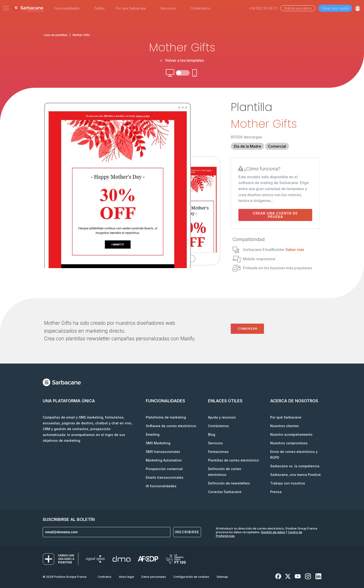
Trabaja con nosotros (288, 483)
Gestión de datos (273, 532)
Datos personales (154, 577)
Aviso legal (126, 577)
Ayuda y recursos (222, 417)
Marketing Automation (164, 460)
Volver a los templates (182, 60)
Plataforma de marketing (166, 417)
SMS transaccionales (163, 452)
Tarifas (99, 8)
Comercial (277, 146)
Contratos (105, 577)
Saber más (295, 250)
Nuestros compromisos (289, 443)
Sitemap (222, 577)
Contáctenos (200, 8)
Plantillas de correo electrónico (233, 460)
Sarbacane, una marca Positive (296, 475)
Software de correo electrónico (171, 426)
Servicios (215, 443)
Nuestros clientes (285, 426)
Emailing (153, 434)
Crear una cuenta (335, 8)
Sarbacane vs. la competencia (295, 466)
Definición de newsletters (229, 483)
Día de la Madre (247, 146)
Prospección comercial (164, 469)
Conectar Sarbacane (225, 492)
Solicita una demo (298, 8)
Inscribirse (187, 532)
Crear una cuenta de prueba (275, 215)
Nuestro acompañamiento (291, 434)
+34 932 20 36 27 (263, 8)
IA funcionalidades (161, 486)
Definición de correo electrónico (225, 472)
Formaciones (218, 452)
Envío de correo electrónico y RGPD (294, 455)
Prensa (276, 492)
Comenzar (247, 328)
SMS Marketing (158, 443)
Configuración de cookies (191, 577)
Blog (212, 434)
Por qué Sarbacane (286, 417)
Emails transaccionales (165, 477)
